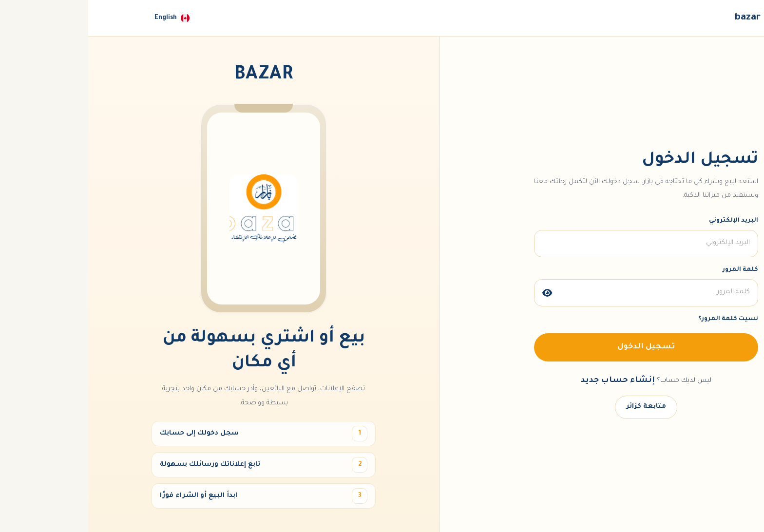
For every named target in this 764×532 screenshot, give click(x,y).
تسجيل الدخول (558, 347)
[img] (459, 293)
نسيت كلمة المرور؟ (640, 319)
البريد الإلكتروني (645, 221)
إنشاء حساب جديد (530, 380)
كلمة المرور (652, 270)
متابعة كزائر (558, 407)
